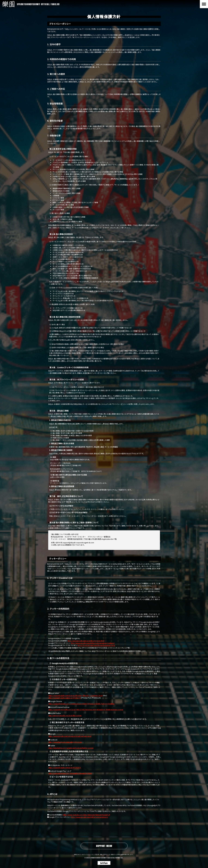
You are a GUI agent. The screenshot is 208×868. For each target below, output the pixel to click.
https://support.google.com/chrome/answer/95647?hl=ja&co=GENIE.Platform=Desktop (81, 704)
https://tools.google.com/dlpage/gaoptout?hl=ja (96, 645)
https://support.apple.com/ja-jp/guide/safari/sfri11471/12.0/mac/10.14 (75, 695)
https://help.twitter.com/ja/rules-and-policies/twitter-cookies (71, 748)
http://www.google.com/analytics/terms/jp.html (86, 641)
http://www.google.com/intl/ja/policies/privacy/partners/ (93, 643)
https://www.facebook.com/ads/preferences (65, 742)
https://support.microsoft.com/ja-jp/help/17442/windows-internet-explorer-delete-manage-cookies (86, 709)
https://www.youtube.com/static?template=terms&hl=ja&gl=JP (86, 815)
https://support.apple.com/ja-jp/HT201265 (65, 698)
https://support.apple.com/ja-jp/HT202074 (65, 767)
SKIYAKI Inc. (119, 858)
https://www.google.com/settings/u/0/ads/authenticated (70, 736)
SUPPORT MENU (104, 846)
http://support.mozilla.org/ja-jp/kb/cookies (65, 715)
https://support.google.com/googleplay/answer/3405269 (70, 773)
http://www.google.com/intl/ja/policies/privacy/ (90, 817)
